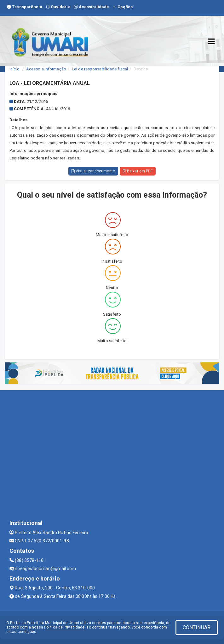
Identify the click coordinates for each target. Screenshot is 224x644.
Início (14, 69)
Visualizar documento (93, 171)
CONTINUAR (197, 627)
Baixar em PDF (138, 171)
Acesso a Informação (46, 69)
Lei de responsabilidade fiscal (100, 69)
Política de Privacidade (64, 627)
